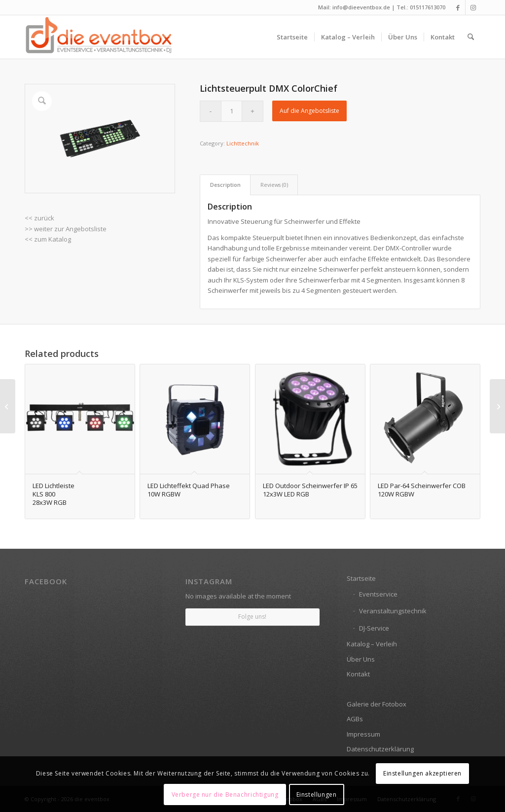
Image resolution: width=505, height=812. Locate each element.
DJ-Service (374, 628)
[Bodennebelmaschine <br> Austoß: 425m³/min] (497, 406)
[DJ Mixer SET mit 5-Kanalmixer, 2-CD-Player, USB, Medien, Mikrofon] (8, 406)
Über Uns (361, 659)
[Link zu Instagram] (473, 7)
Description (225, 185)
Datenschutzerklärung (380, 749)
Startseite (361, 578)
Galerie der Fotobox (377, 704)
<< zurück (39, 218)
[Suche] (471, 37)
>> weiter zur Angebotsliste (66, 229)
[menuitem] (292, 37)
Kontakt (358, 674)
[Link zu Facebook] (458, 7)
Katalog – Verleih (372, 644)
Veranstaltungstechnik (393, 611)
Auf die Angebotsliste (309, 111)
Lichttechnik (243, 143)
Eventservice (378, 594)
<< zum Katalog (48, 239)
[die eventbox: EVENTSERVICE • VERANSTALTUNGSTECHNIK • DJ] (99, 37)
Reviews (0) (274, 185)
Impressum (363, 734)
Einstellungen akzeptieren (422, 773)
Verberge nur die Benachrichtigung (225, 794)
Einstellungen (317, 794)
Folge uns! (252, 617)
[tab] (225, 185)
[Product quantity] (232, 111)
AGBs (355, 719)
